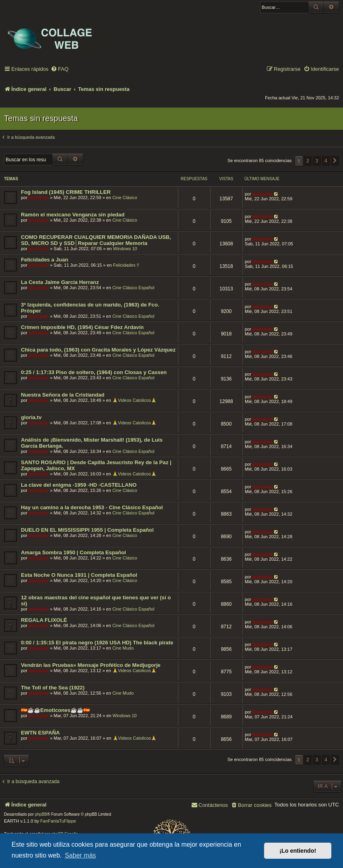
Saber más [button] (80, 855)
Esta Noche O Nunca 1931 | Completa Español (79, 575)
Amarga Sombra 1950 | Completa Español (73, 552)
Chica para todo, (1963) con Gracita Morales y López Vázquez (98, 350)
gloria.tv (31, 417)
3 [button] (317, 161)
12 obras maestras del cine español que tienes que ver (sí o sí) (96, 601)
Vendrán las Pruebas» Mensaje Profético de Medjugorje (91, 665)
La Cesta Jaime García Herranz (60, 282)
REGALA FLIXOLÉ (44, 620)
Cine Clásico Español (133, 288)
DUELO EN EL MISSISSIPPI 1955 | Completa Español (87, 530)
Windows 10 (125, 249)
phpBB (41, 814)
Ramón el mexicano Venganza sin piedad (73, 215)
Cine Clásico (125, 197)
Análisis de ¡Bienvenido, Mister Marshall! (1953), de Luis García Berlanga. (92, 443)
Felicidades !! (126, 265)
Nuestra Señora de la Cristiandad (63, 395)
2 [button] (308, 161)
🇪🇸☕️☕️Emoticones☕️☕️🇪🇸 (55, 710)
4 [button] (326, 161)
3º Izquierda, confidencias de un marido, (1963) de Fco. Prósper (90, 308)
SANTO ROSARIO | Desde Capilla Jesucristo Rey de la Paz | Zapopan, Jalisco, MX (96, 465)
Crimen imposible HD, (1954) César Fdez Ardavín (82, 327)
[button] (335, 161)
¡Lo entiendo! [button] (298, 851)
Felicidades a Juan (44, 260)
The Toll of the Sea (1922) (53, 688)
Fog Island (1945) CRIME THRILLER (66, 192)
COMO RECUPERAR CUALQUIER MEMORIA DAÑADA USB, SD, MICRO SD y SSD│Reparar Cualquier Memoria (96, 240)
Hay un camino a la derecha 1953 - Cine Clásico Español (92, 507)
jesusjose (39, 197)
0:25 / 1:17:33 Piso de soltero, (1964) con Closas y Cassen (94, 372)
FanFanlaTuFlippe (58, 821)
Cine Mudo (123, 648)
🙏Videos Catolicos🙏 (134, 400)
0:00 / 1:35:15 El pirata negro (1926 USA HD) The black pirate (97, 643)
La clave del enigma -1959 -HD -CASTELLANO (79, 485)
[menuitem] (60, 69)
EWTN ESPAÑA (40, 733)
